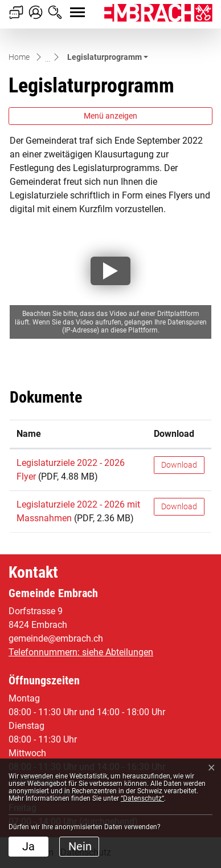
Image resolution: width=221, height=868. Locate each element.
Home (19, 57)
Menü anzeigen (110, 116)
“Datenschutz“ (142, 798)
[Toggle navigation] (67, 6)
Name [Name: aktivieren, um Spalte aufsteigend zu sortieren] (29, 434)
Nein (80, 846)
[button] (108, 57)
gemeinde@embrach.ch (56, 638)
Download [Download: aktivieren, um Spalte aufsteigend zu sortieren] (174, 434)
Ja (28, 846)
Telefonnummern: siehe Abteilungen (81, 652)
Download (179, 465)
